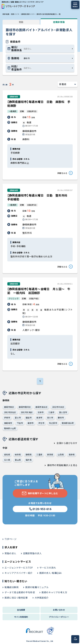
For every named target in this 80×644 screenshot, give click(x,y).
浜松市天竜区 (27, 412)
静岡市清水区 (42, 407)
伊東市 (7, 418)
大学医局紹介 (42, 598)
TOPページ (11, 539)
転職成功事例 (12, 587)
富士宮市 (63, 412)
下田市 (20, 423)
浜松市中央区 (58, 407)
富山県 (18, 460)
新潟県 (50, 454)
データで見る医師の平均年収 (20, 592)
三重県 (39, 454)
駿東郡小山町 (10, 428)
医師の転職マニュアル (37, 587)
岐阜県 (18, 454)
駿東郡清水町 (68, 423)
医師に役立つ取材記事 (16, 598)
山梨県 (61, 454)
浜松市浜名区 (10, 412)
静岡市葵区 (9, 407)
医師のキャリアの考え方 (54, 592)
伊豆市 (41, 423)
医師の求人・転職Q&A (51, 573)
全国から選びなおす (67, 443)
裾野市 (31, 423)
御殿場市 (8, 423)
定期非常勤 (59, 22)
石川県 (7, 460)
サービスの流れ (48, 568)
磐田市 (29, 418)
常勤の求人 (10, 553)
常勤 (21, 22)
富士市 (18, 418)
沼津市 (41, 412)
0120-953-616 (40, 509)
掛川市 (50, 418)
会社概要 (21, 610)
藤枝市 (61, 418)
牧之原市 (53, 423)
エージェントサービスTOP (19, 568)
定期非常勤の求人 (32, 553)
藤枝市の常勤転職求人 (59, 465)
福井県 (29, 460)
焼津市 (39, 418)
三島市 (51, 412)
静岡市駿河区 (25, 407)
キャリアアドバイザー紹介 (19, 573)
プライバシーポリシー (59, 617)
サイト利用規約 (21, 617)
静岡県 (29, 454)
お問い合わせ (59, 610)
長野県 (72, 454)
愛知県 (7, 454)
